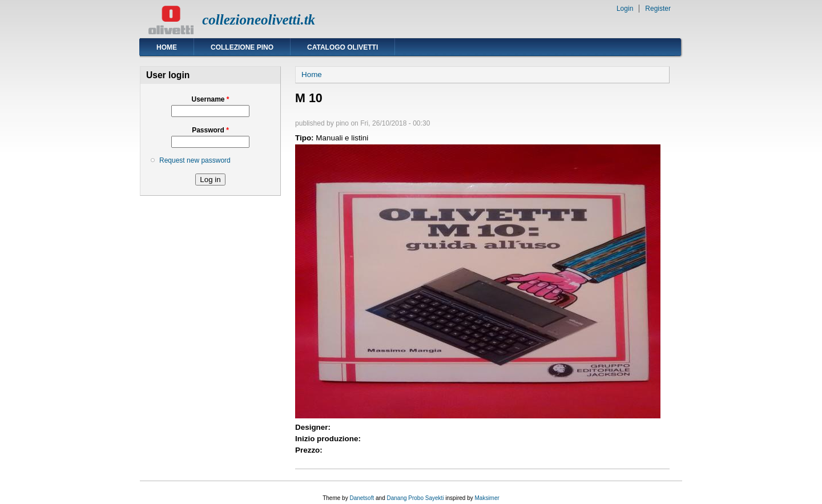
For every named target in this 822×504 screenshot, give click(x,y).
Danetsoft (362, 498)
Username (210, 99)
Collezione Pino (242, 47)
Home (167, 47)
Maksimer (487, 498)
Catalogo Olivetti (342, 47)
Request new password (195, 160)
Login (625, 9)
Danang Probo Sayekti (415, 498)
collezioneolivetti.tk (259, 20)
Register (658, 9)
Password (210, 130)
